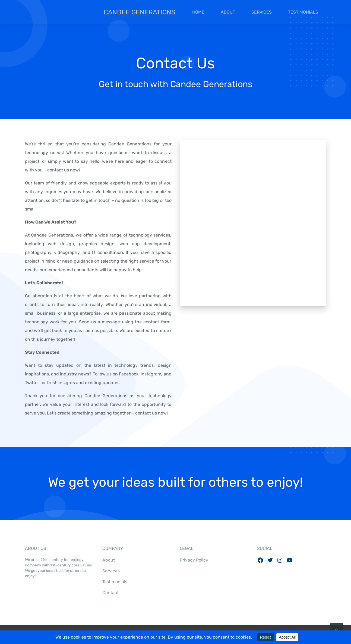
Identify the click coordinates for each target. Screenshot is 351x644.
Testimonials (303, 12)
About (228, 12)
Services (262, 12)
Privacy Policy (194, 560)
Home (198, 12)
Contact (110, 593)
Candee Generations (100, 12)
